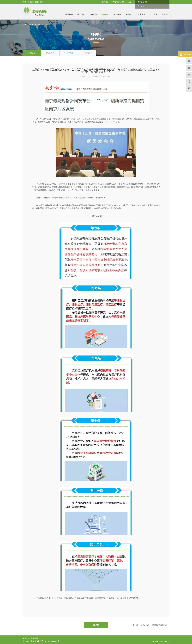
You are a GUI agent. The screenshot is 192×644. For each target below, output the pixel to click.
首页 (24, 25)
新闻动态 (40, 25)
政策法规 (50, 53)
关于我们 (81, 15)
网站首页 (69, 15)
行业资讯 (69, 53)
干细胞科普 (87, 53)
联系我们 (166, 15)
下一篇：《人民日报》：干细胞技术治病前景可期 (151, 625)
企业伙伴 (26, 638)
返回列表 (96, 625)
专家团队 (93, 15)
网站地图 (34, 638)
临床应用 (141, 15)
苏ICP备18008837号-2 (52, 641)
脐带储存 (129, 15)
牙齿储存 (117, 15)
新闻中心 (105, 15)
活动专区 (154, 15)
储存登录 (105, 2)
